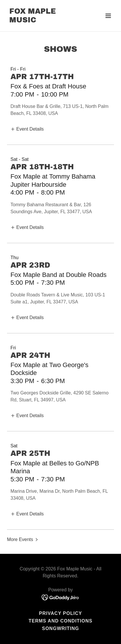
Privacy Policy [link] (61, 613)
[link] (45, 21)
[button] (108, 16)
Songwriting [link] (61, 628)
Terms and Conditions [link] (61, 621)
